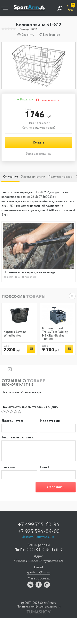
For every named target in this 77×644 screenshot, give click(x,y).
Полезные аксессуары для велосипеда (29, 272)
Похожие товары (60, 177)
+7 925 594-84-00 (39, 532)
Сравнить (26, 35)
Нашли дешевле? (39, 123)
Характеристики (33, 177)
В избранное (50, 35)
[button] (72, 296)
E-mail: (45, 468)
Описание (10, 177)
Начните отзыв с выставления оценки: (30, 407)
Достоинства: (12, 421)
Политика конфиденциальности (39, 607)
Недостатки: (50, 421)
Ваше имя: (9, 468)
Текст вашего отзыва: (18, 438)
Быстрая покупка (39, 154)
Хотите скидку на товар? (39, 128)
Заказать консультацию (38, 537)
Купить (39, 142)
